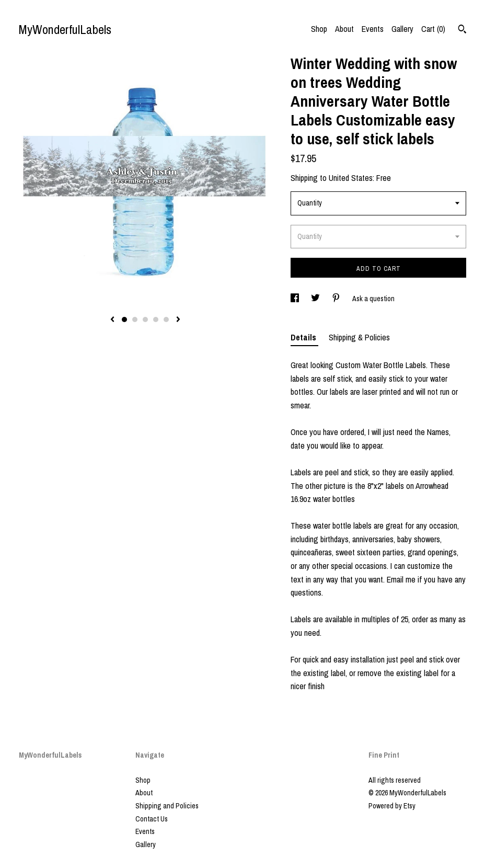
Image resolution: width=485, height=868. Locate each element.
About (344, 29)
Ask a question (373, 299)
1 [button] (124, 319)
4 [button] (156, 319)
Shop (319, 29)
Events (373, 29)
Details (304, 337)
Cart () (433, 29)
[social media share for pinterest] (337, 299)
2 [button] (135, 319)
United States (351, 178)
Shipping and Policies (167, 806)
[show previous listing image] (112, 320)
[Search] (462, 30)
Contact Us (152, 819)
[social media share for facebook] (296, 299)
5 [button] (166, 319)
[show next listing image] (178, 320)
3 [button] (145, 319)
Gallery (402, 29)
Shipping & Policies (359, 337)
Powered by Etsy (392, 806)
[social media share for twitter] (316, 299)
